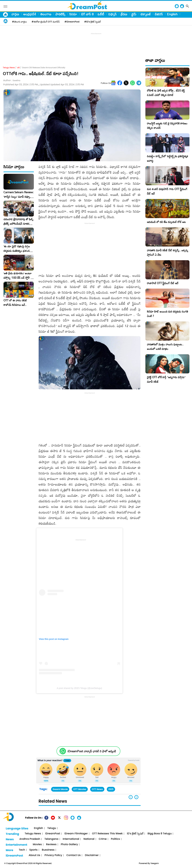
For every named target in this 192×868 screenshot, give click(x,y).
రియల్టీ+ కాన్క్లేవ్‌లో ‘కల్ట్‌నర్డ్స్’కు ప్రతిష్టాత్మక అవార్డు (168, 158)
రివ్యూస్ (112, 14)
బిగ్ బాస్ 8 (87, 14)
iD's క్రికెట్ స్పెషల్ (135, 834)
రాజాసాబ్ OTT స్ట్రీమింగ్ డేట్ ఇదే (163, 283)
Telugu (52, 828)
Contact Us (73, 855)
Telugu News (9, 68)
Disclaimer (92, 855)
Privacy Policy (53, 855)
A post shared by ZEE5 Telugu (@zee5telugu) (79, 688)
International (71, 839)
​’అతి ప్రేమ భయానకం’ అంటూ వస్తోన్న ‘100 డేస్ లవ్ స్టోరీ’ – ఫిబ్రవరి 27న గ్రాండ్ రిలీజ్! (18, 276)
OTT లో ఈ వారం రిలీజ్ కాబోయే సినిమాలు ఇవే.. (15, 303)
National (89, 839)
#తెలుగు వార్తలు (20, 22)
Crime (103, 839)
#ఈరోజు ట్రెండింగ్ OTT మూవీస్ (46, 22)
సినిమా (73, 14)
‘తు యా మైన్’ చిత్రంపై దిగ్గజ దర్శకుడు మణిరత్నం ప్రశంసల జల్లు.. (17, 249)
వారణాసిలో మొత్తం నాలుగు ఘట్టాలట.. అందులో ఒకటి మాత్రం (165, 347)
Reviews (51, 844)
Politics (115, 839)
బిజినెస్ (159, 14)
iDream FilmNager (76, 834)
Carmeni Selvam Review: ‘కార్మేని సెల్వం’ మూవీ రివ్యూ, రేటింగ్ (19, 195)
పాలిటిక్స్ (60, 14)
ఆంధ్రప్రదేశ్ (30, 14)
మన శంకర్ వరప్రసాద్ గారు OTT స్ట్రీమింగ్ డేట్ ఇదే (167, 191)
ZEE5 (111, 789)
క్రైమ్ (134, 14)
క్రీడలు (124, 14)
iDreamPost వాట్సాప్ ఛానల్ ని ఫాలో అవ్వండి (92, 751)
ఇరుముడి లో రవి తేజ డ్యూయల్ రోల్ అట (166, 222)
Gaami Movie (60, 789)
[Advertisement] (96, 42)
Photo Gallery (69, 844)
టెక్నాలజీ (146, 14)
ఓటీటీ (101, 14)
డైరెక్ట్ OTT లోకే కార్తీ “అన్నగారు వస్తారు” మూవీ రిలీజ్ (166, 379)
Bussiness (48, 850)
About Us (34, 855)
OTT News (97, 789)
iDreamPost (53, 834)
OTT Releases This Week (107, 834)
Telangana (51, 839)
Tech (22, 850)
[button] (136, 797)
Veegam (155, 863)
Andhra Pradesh (30, 839)
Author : (12, 80)
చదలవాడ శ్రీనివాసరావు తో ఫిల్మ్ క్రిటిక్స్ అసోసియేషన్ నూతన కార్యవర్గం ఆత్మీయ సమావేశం (18, 221)
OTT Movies (80, 789)
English (172, 14)
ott (18, 68)
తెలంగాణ (46, 14)
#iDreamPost (72, 22)
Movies (37, 844)
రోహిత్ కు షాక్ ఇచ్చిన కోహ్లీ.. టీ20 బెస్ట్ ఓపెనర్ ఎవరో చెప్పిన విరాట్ (166, 93)
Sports (33, 850)
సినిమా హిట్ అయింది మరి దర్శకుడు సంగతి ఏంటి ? (168, 314)
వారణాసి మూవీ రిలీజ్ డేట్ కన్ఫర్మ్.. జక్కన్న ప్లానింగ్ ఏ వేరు (168, 252)
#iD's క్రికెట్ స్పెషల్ (92, 22)
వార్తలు (15, 14)
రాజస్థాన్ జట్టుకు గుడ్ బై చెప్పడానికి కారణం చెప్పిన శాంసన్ (167, 126)
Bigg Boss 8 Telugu (160, 834)
